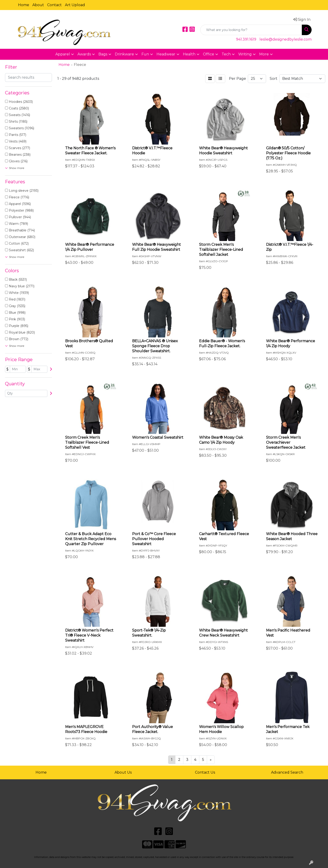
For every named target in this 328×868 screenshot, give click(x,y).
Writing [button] (245, 54)
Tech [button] (226, 54)
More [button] (264, 54)
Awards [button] (84, 54)
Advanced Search (287, 772)
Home (24, 5)
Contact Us (205, 772)
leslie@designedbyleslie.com (286, 39)
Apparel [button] (63, 54)
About (38, 5)
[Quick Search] (251, 30)
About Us (123, 772)
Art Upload (75, 5)
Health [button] (189, 54)
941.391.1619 (246, 39)
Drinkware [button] (124, 54)
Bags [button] (103, 54)
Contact (54, 5)
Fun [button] (145, 54)
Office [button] (209, 54)
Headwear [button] (166, 54)
